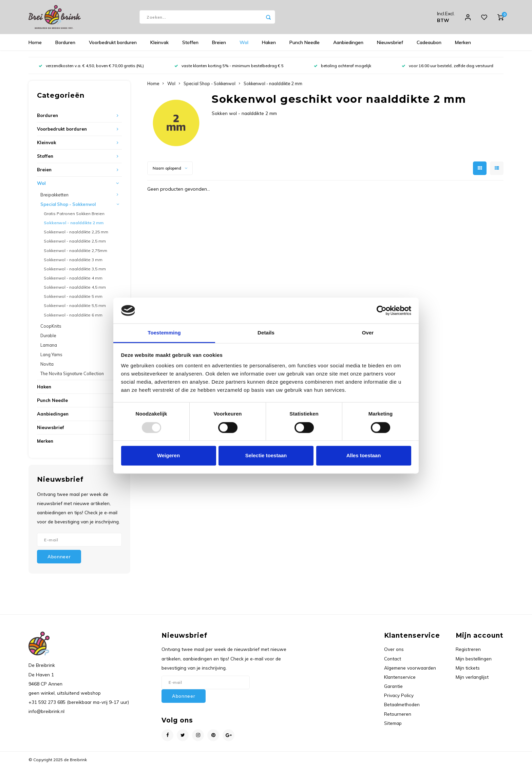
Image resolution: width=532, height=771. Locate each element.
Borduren (65, 46)
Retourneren (398, 717)
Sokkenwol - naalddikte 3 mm (73, 263)
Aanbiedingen (348, 46)
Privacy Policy (399, 699)
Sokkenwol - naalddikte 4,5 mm (75, 291)
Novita (47, 367)
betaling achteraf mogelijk (343, 69)
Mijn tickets (468, 671)
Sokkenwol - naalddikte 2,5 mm (75, 244)
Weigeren (168, 456)
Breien (219, 46)
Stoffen (190, 46)
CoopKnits (51, 329)
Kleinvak (159, 46)
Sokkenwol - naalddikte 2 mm (74, 226)
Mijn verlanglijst (472, 680)
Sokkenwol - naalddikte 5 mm (73, 300)
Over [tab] (368, 333)
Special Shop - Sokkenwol (68, 208)
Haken (269, 46)
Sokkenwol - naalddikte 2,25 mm (76, 235)
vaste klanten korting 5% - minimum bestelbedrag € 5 (229, 69)
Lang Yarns (51, 358)
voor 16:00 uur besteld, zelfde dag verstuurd (448, 69)
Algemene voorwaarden (410, 671)
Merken (463, 46)
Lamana (49, 348)
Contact (393, 662)
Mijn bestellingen (474, 662)
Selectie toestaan (266, 456)
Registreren (468, 652)
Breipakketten (54, 198)
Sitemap (393, 726)
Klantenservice (400, 680)
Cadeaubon (429, 46)
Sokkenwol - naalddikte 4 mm (73, 281)
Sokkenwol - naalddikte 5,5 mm (75, 309)
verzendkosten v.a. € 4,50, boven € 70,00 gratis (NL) (91, 69)
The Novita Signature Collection (72, 377)
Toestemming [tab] (164, 333)
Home (35, 46)
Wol (244, 46)
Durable (48, 339)
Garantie (393, 689)
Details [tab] (266, 333)
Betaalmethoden (402, 708)
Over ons (394, 652)
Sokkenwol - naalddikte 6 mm (73, 318)
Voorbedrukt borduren (113, 46)
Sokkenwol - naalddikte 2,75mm (75, 254)
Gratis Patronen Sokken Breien (74, 217)
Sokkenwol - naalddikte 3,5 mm (75, 272)
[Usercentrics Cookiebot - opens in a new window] (382, 310)
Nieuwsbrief (390, 46)
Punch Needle (305, 46)
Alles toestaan (364, 456)
